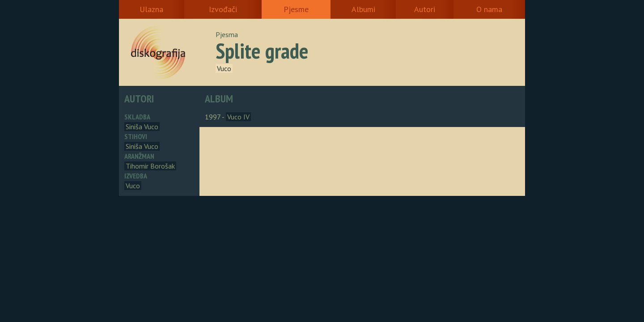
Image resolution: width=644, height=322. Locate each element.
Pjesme (296, 9)
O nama (489, 9)
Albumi (363, 9)
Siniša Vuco (142, 127)
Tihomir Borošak (150, 166)
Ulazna (151, 9)
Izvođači (223, 9)
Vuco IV (238, 117)
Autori (425, 9)
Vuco (224, 68)
